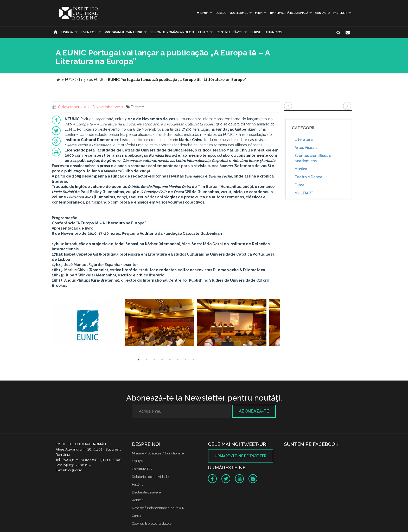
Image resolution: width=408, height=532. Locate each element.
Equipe (137, 461)
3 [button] (154, 360)
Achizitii (138, 500)
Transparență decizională (289, 13)
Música (301, 169)
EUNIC (203, 32)
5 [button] (170, 360)
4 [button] (162, 360)
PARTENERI (340, 13)
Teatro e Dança (308, 177)
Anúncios (274, 32)
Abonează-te (254, 411)
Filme (299, 185)
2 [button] (146, 360)
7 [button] (186, 360)
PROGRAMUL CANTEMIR (123, 32)
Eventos (89, 32)
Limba (202, 13)
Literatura (304, 140)
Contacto (322, 13)
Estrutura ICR (142, 469)
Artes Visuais (306, 148)
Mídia (259, 13)
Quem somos (239, 13)
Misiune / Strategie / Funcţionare (158, 453)
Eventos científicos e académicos (313, 158)
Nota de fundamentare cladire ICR (158, 508)
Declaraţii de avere (146, 492)
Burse (256, 32)
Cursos (221, 13)
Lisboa (67, 32)
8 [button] (193, 360)
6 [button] (178, 360)
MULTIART (304, 193)
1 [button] (139, 360)
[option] (88, 323)
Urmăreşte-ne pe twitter (241, 456)
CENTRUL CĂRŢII (229, 32)
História (138, 484)
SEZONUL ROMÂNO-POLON (172, 32)
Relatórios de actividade (150, 477)
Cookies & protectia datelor (152, 524)
